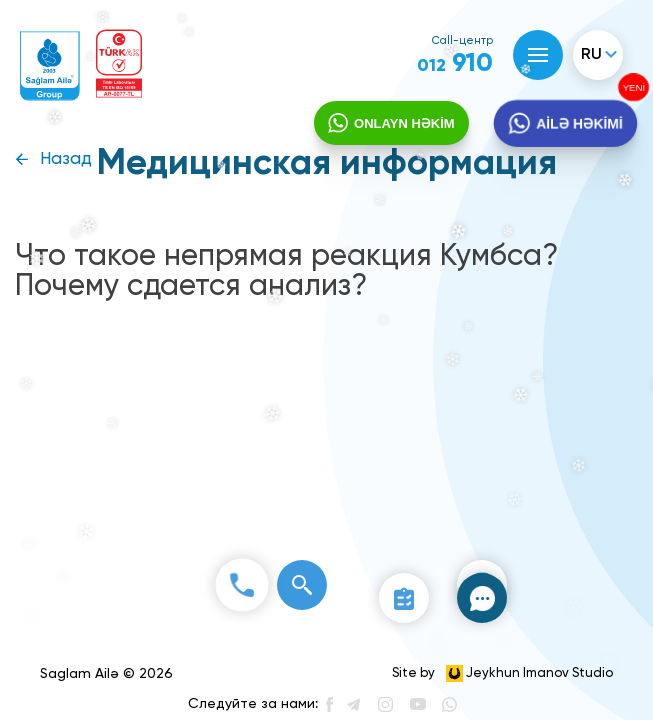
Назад (66, 159)
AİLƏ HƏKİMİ (579, 124)
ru (591, 55)
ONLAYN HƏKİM (404, 123)
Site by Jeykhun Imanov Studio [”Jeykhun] (502, 673)
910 (455, 64)
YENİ (635, 86)
